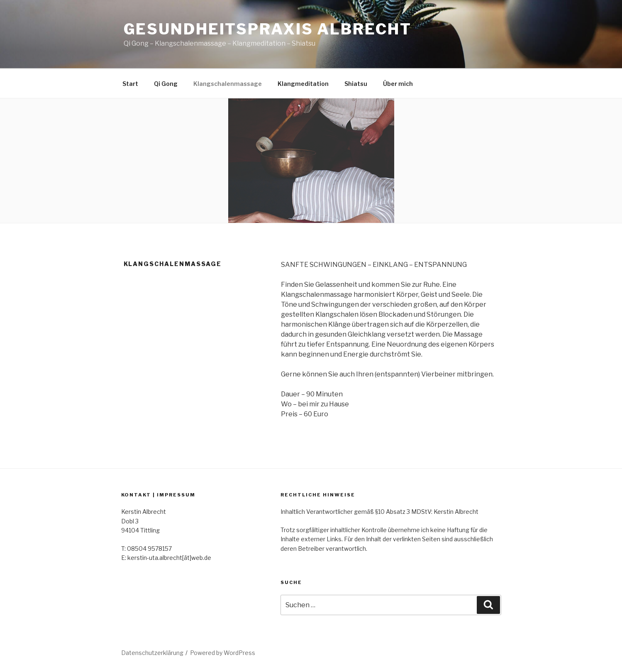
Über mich (398, 84)
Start (130, 84)
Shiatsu (356, 84)
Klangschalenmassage (228, 84)
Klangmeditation (303, 84)
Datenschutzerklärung (152, 653)
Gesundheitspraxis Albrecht (268, 29)
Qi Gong (166, 84)
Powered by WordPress (223, 653)
